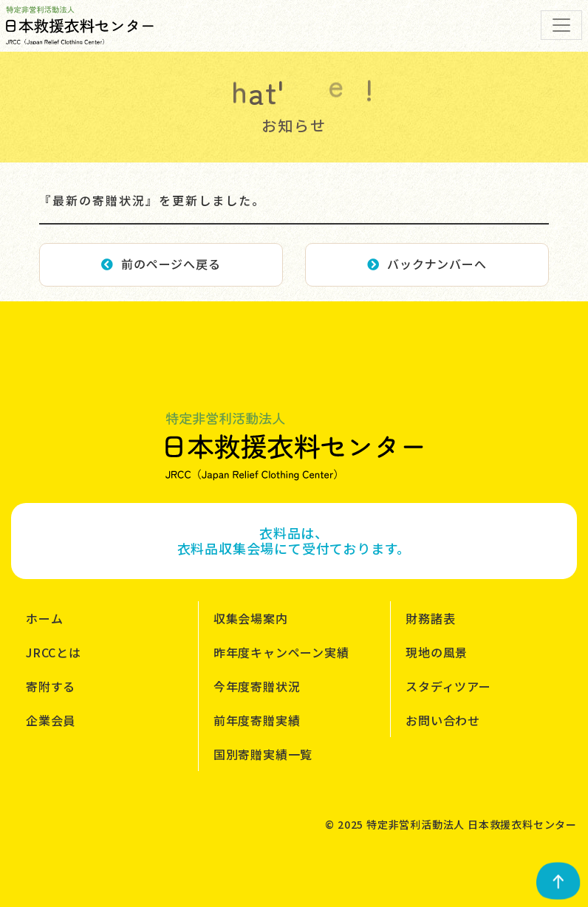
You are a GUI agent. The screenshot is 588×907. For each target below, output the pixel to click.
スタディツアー (448, 686)
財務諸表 (430, 618)
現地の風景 (437, 652)
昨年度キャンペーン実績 (281, 652)
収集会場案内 (251, 618)
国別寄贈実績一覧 (263, 754)
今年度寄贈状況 (257, 686)
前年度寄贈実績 (257, 720)
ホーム (44, 618)
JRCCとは (54, 652)
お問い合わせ (443, 720)
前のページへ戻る (161, 264)
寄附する (51, 686)
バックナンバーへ (427, 264)
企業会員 (51, 720)
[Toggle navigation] (561, 25)
